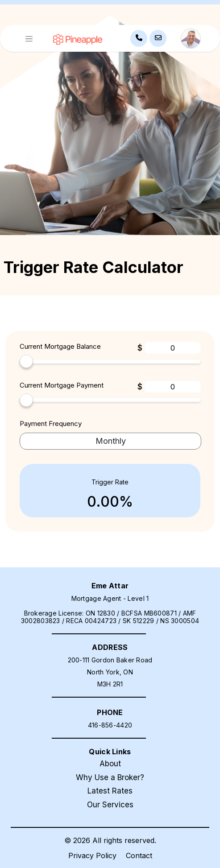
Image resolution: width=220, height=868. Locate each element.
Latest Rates (110, 791)
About (110, 764)
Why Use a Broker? (110, 777)
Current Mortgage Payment (62, 385)
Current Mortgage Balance (60, 346)
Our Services (110, 805)
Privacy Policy (92, 856)
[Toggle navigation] (29, 39)
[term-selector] (110, 441)
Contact (139, 856)
